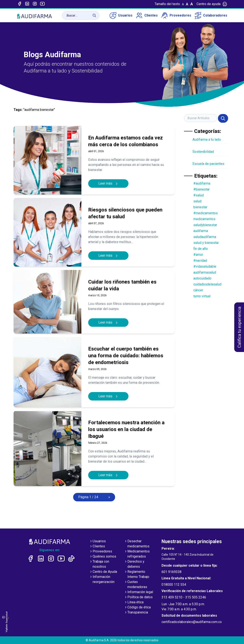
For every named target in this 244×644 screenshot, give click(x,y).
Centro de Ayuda (103, 572)
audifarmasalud (205, 272)
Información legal (139, 592)
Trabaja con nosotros (99, 564)
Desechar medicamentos (137, 544)
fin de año (201, 249)
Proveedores (176, 15)
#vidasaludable (205, 266)
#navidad (200, 261)
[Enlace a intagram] (35, 4)
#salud (199, 195)
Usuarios (121, 15)
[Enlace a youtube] (42, 4)
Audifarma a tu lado (207, 140)
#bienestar (201, 189)
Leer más (108, 183)
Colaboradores (211, 15)
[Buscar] (94, 15)
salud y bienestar (206, 243)
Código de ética (137, 608)
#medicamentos (206, 213)
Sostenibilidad (203, 152)
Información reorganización (102, 580)
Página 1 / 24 (88, 497)
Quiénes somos (103, 557)
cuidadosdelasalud (207, 284)
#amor (198, 255)
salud (197, 201)
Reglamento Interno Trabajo (137, 574)
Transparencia (136, 613)
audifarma (201, 231)
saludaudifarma (205, 237)
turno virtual (202, 296)
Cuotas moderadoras (136, 585)
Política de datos (138, 597)
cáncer (198, 290)
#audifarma (202, 183)
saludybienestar (205, 225)
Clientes (147, 15)
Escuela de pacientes (208, 164)
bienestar (200, 207)
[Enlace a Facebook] (20, 4)
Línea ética (134, 602)
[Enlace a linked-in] (27, 4)
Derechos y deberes (134, 564)
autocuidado (202, 278)
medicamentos (204, 219)
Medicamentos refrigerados (137, 554)
